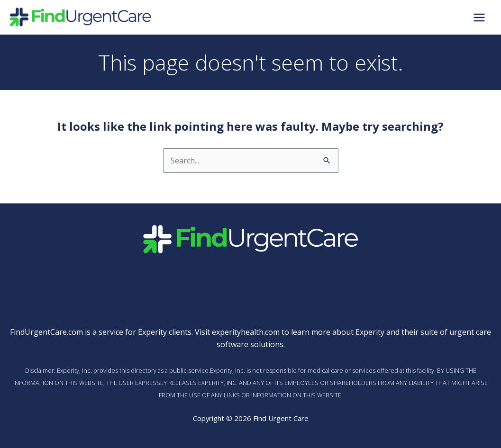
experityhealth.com (246, 332)
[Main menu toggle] (479, 17)
